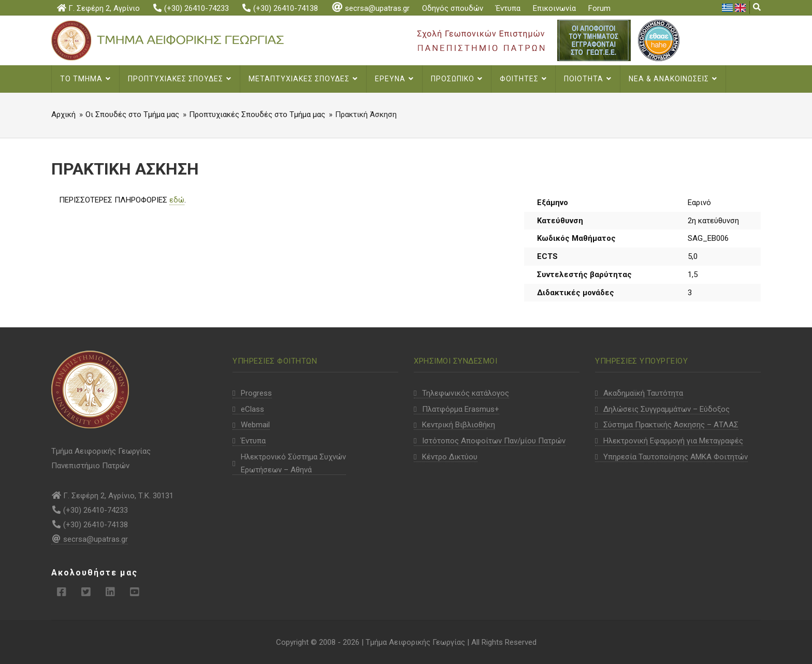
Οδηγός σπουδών (453, 8)
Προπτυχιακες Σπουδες (180, 79)
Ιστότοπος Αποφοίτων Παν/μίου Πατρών (494, 441)
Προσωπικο (457, 79)
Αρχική (63, 114)
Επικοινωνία (554, 8)
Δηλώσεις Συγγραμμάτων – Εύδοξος (666, 409)
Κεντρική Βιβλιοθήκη (459, 425)
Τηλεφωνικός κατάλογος (466, 393)
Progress (256, 393)
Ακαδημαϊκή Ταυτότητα (643, 393)
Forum (599, 8)
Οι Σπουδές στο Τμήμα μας (132, 114)
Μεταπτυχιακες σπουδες (303, 79)
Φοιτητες (523, 79)
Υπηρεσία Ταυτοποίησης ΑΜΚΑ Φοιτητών (676, 457)
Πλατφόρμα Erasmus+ (461, 409)
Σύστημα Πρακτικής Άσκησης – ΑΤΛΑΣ (671, 425)
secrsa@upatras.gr (370, 8)
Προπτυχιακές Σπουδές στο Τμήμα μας (257, 114)
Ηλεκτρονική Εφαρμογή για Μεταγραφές (673, 441)
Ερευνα (394, 79)
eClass (252, 409)
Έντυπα (508, 8)
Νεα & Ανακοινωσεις (673, 79)
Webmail (255, 425)
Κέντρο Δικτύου (450, 457)
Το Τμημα (85, 79)
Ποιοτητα (588, 79)
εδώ (177, 200)
